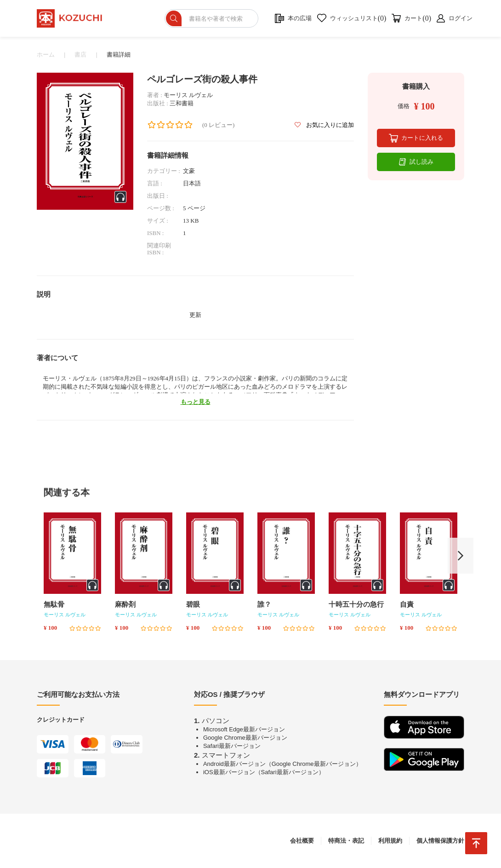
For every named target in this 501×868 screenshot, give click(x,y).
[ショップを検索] (212, 18)
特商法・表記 (346, 841)
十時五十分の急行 (356, 604)
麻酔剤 (125, 604)
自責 (407, 604)
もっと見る (196, 402)
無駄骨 (54, 604)
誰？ (264, 604)
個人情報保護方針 (440, 841)
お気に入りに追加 (324, 125)
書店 (80, 55)
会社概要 (302, 841)
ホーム (46, 55)
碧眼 (193, 604)
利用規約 (390, 841)
